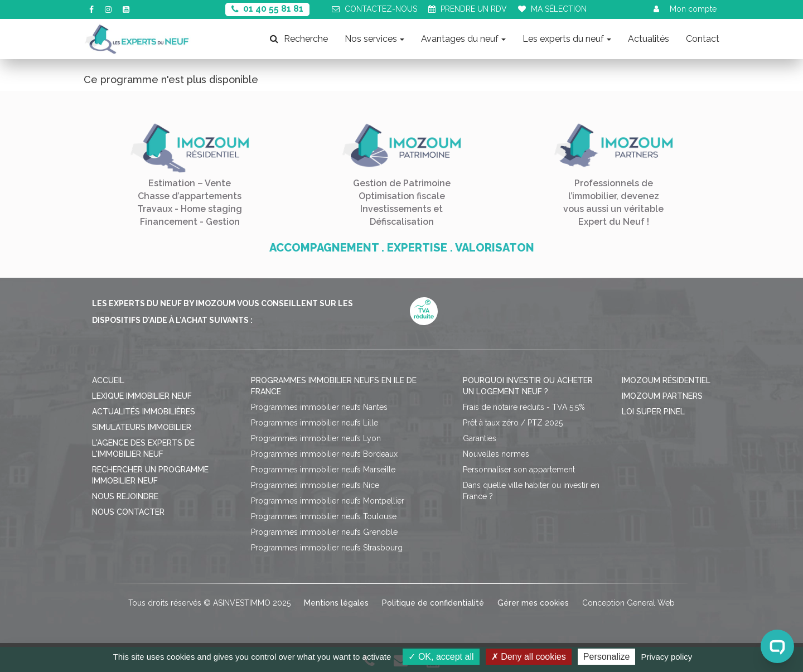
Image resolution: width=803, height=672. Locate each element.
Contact (703, 39)
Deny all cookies (529, 657)
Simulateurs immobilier (142, 427)
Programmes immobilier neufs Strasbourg (327, 548)
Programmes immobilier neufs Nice (315, 485)
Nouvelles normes (496, 454)
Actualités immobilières (144, 412)
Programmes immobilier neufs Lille (315, 423)
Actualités (649, 39)
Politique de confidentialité (433, 603)
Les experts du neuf (567, 39)
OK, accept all (441, 657)
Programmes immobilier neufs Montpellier (328, 501)
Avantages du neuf (463, 39)
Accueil (108, 380)
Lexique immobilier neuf (142, 396)
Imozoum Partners (662, 396)
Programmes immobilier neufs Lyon (316, 438)
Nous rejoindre (125, 496)
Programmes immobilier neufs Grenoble (324, 532)
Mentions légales (336, 603)
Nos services (374, 39)
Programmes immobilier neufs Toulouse (324, 516)
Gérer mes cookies (533, 603)
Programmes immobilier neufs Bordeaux (324, 454)
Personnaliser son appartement (519, 470)
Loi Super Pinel (653, 412)
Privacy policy (667, 657)
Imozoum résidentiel (666, 380)
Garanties (480, 438)
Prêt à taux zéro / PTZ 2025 (513, 423)
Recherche (299, 39)
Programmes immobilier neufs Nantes (319, 407)
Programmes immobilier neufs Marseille (323, 470)
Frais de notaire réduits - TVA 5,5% (524, 407)
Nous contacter (128, 512)
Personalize (607, 657)
